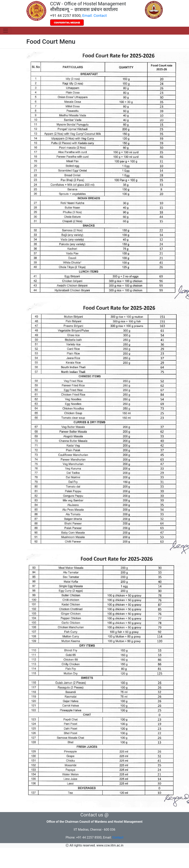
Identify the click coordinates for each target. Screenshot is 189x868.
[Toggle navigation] (6, 31)
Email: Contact (95, 16)
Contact (118, 837)
